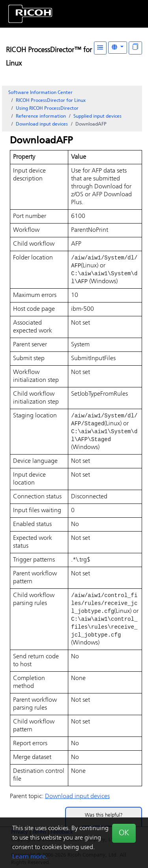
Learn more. (30, 857)
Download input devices (42, 124)
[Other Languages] (118, 48)
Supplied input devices (97, 116)
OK (124, 833)
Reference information (41, 116)
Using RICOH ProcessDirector (47, 109)
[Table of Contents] (100, 48)
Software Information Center (40, 93)
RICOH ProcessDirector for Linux (51, 101)
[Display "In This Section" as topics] (135, 48)
